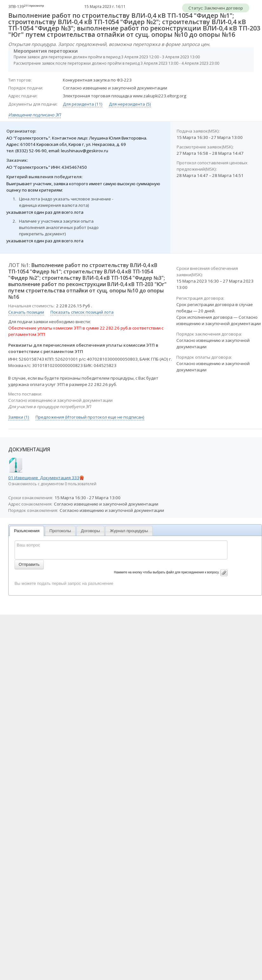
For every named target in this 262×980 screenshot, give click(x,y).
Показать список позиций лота (82, 312)
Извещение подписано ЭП (35, 115)
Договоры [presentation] (90, 531)
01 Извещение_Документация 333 (44, 478)
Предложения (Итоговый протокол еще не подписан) (90, 417)
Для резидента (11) (83, 104)
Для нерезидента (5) (130, 104)
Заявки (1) (19, 417)
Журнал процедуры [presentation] (129, 531)
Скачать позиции (26, 312)
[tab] (27, 531)
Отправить (29, 564)
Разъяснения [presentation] (27, 531)
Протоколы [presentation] (60, 531)
